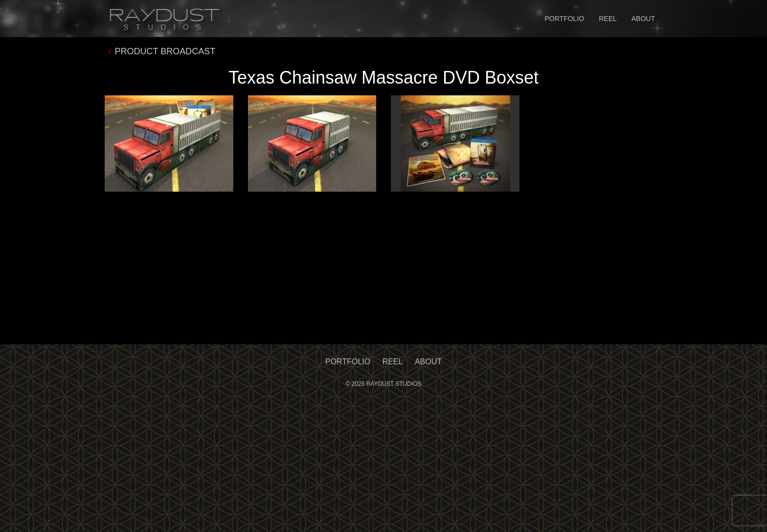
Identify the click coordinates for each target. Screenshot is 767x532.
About (643, 19)
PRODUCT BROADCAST (165, 51)
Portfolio (565, 19)
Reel (608, 19)
